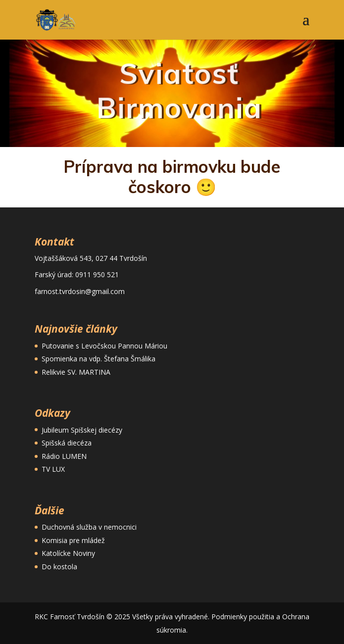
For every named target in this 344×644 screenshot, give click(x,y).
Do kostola (59, 567)
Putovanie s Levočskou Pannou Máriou (104, 346)
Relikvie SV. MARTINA (76, 372)
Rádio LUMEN (64, 456)
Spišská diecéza (67, 443)
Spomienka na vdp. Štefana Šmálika (98, 359)
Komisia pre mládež (73, 540)
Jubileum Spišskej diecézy (82, 430)
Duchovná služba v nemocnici (89, 527)
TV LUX (53, 469)
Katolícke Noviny (68, 553)
